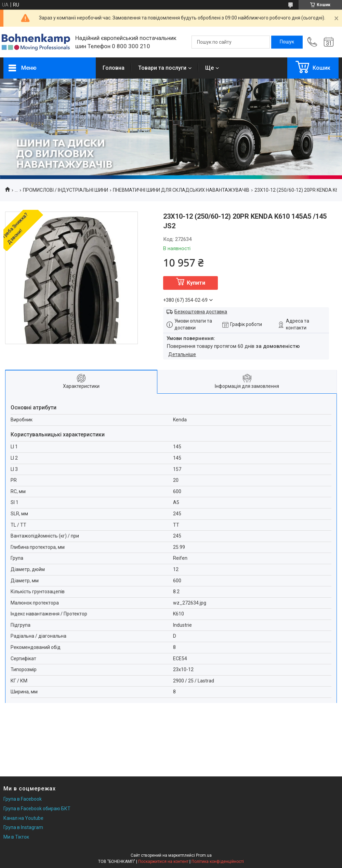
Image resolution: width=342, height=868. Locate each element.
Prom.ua (204, 855)
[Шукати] (287, 42)
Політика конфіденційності (218, 862)
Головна (114, 68)
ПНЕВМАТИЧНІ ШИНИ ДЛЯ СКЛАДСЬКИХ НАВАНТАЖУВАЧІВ (181, 190)
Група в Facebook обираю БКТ (37, 809)
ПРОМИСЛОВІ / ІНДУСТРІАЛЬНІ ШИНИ (65, 190)
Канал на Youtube (23, 818)
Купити (196, 283)
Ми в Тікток (16, 837)
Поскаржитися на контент (163, 862)
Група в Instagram (23, 827)
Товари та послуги (162, 68)
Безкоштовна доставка (201, 312)
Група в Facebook (23, 799)
